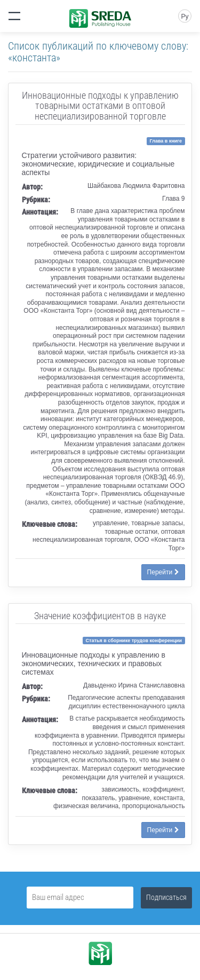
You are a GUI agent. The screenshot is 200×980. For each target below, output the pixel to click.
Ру (185, 17)
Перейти (163, 572)
